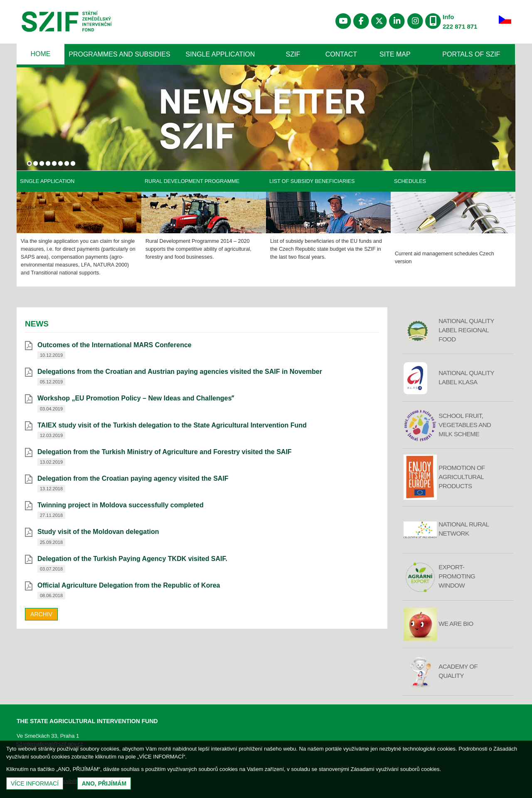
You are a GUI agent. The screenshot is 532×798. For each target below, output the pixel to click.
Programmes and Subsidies (119, 54)
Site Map (395, 54)
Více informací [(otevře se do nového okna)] (35, 783)
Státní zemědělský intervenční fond (67, 23)
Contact (341, 54)
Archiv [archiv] (41, 614)
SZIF (293, 54)
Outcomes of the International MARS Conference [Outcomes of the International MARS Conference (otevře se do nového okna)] (115, 345)
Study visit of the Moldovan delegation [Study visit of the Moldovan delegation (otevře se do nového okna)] (98, 532)
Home (40, 54)
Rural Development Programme (192, 181)
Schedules (410, 181)
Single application (47, 181)
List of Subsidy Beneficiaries (312, 181)
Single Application (220, 54)
